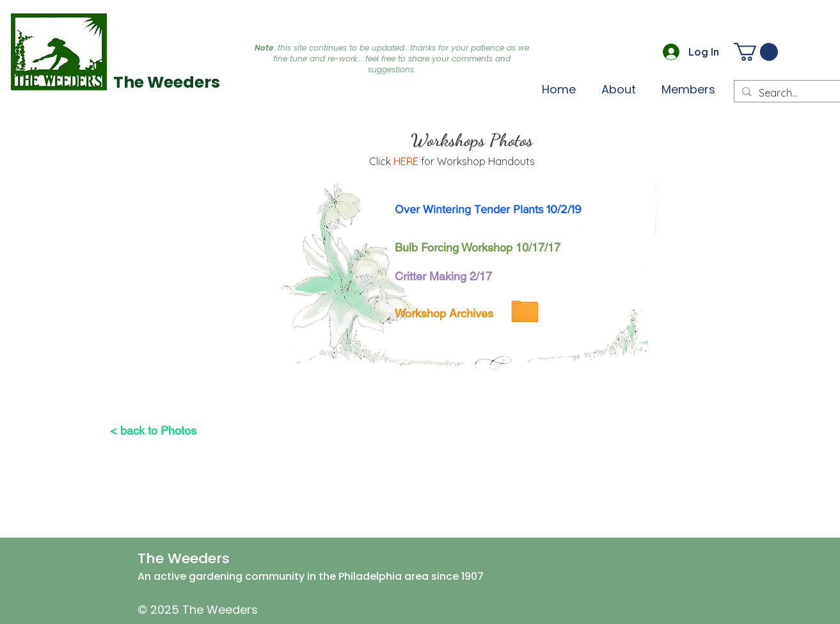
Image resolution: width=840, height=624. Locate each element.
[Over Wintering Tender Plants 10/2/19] (488, 209)
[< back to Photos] (153, 430)
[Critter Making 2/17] (444, 276)
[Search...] (791, 93)
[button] (688, 89)
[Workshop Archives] (444, 313)
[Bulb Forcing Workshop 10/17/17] (479, 247)
